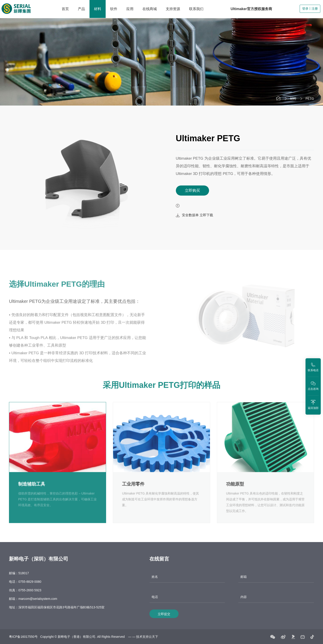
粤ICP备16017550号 (23, 640)
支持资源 (173, 9)
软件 (114, 9)
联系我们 (196, 9)
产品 (81, 9)
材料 (98, 9)
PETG (310, 99)
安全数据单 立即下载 (195, 215)
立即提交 (164, 618)
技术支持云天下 (147, 640)
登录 (305, 9)
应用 (130, 9)
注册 (315, 9)
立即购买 (192, 191)
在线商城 (150, 9)
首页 (65, 9)
